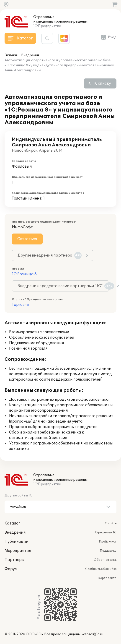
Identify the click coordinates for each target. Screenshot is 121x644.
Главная (11, 55)
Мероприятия (18, 551)
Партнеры (14, 560)
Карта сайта (107, 578)
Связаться (27, 239)
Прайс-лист (108, 542)
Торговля (20, 305)
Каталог (12, 523)
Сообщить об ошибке (101, 569)
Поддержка (108, 551)
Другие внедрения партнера (50, 255)
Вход (112, 37)
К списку (103, 83)
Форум (11, 569)
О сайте (111, 523)
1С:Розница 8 (24, 274)
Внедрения (30, 55)
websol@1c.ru (93, 634)
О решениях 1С (106, 532)
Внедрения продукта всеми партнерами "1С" (63, 286)
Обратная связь (105, 560)
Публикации (17, 542)
